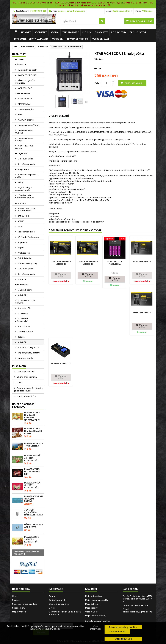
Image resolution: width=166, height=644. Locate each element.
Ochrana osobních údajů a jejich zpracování (29, 389)
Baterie (21, 337)
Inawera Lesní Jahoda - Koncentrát (32, 458)
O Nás (19, 382)
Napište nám (18, 608)
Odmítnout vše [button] (123, 639)
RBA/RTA (22, 279)
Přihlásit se (147, 11)
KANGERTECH (24, 216)
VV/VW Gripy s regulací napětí (23, 189)
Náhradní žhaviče (26, 232)
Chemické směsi (26, 109)
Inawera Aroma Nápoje (24, 139)
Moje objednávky (94, 596)
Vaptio (21, 248)
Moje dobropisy (93, 604)
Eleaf (20, 227)
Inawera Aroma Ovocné (24, 132)
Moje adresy (91, 608)
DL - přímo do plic (26, 164)
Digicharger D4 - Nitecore (88, 263)
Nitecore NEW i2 (142, 262)
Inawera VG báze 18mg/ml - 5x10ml (34, 499)
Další (86, 102)
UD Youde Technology (28, 237)
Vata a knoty (23, 326)
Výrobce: (99, 59)
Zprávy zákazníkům (26, 396)
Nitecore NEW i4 (142, 313)
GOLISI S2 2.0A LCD (61, 364)
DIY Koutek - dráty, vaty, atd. (31, 39)
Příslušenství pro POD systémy (27, 176)
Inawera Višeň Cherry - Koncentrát (32, 485)
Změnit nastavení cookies (98, 621)
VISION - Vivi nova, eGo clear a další (25, 209)
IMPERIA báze (24, 104)
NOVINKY (26, 32)
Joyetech (22, 242)
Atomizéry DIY (24, 308)
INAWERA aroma (25, 120)
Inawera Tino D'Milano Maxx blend (33, 431)
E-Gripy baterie (25, 290)
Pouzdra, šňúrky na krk (28, 347)
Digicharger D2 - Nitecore (61, 263)
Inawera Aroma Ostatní (24, 147)
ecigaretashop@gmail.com (137, 612)
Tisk (99, 68)
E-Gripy (87, 32)
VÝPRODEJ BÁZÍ (101, 39)
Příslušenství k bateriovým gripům (25, 196)
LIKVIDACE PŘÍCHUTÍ (78, 39)
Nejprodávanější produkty (24, 406)
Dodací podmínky (25, 371)
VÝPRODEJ (58, 39)
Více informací (95, 628)
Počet (97, 83)
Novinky (16, 600)
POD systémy (119, 32)
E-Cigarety (101, 32)
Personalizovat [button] (117, 632)
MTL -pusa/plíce (25, 159)
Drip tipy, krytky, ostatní (28, 353)
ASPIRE (21, 221)
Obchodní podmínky (27, 377)
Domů (52, 596)
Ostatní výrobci (25, 258)
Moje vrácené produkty (97, 600)
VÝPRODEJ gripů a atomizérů (25, 82)
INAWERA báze (25, 99)
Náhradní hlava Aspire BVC (34, 526)
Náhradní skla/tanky (27, 263)
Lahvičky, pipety (25, 358)
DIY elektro (23, 313)
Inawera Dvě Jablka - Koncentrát (31, 539)
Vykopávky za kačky (27, 70)
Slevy (15, 596)
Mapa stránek (19, 612)
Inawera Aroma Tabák (28, 125)
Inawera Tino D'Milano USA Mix (32, 472)
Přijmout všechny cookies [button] (123, 627)
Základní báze (70, 32)
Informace (19, 366)
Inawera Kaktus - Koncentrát (34, 445)
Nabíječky (22, 295)
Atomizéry (41, 32)
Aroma (55, 32)
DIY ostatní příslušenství (21, 320)
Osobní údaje (92, 612)
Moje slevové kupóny (96, 616)
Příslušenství (138, 32)
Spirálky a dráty (25, 332)
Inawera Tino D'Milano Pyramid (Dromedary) (32, 416)
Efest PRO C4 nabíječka (115, 263)
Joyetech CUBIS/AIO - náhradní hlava (34, 512)
